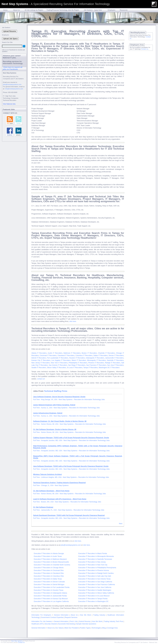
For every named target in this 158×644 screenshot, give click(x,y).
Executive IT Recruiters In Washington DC (93, 601)
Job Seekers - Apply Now (93, 10)
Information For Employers (41, 615)
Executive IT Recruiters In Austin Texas (48, 556)
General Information (61, 615)
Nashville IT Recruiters (115, 360)
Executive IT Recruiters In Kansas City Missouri (51, 599)
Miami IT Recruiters (79, 360)
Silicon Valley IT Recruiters (57, 368)
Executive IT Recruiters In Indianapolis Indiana (50, 593)
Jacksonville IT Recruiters (114, 358)
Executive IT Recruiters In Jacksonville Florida (50, 596)
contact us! (41, 379)
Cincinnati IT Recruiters (48, 355)
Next (121, 524)
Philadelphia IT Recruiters (78, 363)
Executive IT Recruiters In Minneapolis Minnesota (96, 556)
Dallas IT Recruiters (101, 355)
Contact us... (145, 49)
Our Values (59, 628)
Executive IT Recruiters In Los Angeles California (51, 601)
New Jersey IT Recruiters (41, 363)
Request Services (71, 617)
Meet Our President (72, 628)
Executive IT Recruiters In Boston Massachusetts (51, 562)
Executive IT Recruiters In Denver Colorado (49, 582)
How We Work (85, 615)
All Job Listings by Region (34, 10)
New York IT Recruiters (59, 363)
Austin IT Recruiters (55, 353)
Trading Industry (99, 615)
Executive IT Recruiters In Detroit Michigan (49, 585)
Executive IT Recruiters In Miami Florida (93, 554)
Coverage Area (112, 628)
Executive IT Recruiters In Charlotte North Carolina (52, 565)
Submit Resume (85, 621)
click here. (73, 321)
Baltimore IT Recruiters (72, 353)
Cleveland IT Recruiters (66, 355)
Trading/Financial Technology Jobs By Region (63, 10)
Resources (124, 10)
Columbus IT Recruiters (84, 355)
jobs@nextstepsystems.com (71, 545)
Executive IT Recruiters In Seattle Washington (95, 590)
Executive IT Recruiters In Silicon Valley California (96, 593)
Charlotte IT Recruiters (107, 353)
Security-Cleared (51, 624)
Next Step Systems (17, 641)
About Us (16, 10)
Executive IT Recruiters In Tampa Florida (93, 599)
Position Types (85, 628)
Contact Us (21, 642)
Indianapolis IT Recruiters (95, 358)
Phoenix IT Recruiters (96, 363)
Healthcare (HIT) (37, 624)
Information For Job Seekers (42, 621)
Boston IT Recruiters (89, 353)
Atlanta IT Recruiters (39, 353)
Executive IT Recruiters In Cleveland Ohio (49, 573)
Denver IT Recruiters (116, 355)
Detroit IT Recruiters (39, 358)
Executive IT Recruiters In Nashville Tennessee (95, 559)
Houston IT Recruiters (77, 358)
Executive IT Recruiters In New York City (93, 565)
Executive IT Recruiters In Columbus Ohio (49, 576)
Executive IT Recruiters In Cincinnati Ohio (49, 570)
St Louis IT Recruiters (75, 368)
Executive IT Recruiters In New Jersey (92, 562)
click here (78, 541)
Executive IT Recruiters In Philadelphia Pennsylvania (97, 568)
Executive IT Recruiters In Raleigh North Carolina (96, 573)
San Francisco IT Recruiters (96, 365)
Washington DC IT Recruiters (109, 368)
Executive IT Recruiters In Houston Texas (49, 590)
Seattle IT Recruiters (39, 368)
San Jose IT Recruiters (115, 365)
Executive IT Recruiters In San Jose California (95, 587)
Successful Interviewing (66, 624)
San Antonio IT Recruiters (58, 365)
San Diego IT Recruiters (77, 365)
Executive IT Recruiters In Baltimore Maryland (50, 559)
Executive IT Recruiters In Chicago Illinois (49, 568)
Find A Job (73, 621)
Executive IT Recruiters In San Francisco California (97, 585)
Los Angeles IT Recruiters (61, 360)
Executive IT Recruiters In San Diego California (95, 582)
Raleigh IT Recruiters (113, 363)
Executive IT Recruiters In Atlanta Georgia (49, 554)
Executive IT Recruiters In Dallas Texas (48, 579)
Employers (112, 10)
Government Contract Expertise (52, 617)
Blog (104, 628)
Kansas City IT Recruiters (41, 360)
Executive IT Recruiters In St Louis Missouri (94, 596)
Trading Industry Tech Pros (113, 621)
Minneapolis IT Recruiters (96, 360)
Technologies (96, 628)
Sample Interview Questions (86, 624)
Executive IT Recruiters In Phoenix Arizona (94, 570)
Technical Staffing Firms (56, 391)
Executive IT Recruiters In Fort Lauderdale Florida (52, 587)
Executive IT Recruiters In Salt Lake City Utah (95, 576)
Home (5, 10)
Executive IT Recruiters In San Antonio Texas (95, 579)
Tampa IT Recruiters (90, 368)
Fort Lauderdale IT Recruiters (57, 358)
